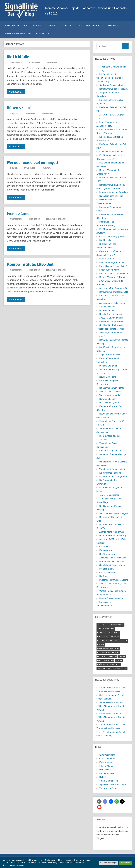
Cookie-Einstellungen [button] (108, 863)
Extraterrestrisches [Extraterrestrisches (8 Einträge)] (117, 641)
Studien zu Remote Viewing (112, 85)
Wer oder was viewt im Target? (33, 162)
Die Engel (104, 576)
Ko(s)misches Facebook (111, 473)
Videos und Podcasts (91, 25)
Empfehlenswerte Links (18, 33)
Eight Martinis (106, 762)
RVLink (103, 777)
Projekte (54, 25)
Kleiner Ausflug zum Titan (111, 451)
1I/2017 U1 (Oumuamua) (111, 318)
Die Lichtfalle (18, 56)
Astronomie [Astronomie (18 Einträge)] (109, 629)
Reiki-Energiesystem (109, 403)
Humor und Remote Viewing (113, 536)
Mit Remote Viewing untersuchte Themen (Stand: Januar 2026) (110, 78)
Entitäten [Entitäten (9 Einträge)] (102, 637)
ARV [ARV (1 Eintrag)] (99, 629)
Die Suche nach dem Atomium (114, 273)
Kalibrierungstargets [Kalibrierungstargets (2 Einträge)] (108, 652)
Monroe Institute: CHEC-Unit (31, 264)
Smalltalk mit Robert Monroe (113, 565)
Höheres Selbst (20, 107)
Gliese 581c (105, 547)
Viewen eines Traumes (110, 392)
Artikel (70, 25)
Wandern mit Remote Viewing (113, 469)
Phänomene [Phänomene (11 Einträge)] (103, 664)
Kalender (113, 25)
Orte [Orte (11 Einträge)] (100, 660)
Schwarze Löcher (108, 399)
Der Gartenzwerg (107, 554)
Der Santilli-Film (107, 259)
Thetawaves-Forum (109, 788)
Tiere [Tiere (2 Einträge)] (109, 668)
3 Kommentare (47, 168)
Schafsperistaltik (107, 307)
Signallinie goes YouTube (111, 196)
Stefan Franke (35, 62)
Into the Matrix (106, 766)
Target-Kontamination (109, 495)
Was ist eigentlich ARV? (111, 395)
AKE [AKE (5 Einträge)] (99, 625)
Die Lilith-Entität (107, 569)
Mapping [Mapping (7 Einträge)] (113, 656)
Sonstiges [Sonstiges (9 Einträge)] (115, 664)
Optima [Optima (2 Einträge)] (122, 656)
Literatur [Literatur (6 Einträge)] (102, 656)
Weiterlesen (15, 92)
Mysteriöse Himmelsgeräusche (114, 580)
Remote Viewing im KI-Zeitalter (114, 89)
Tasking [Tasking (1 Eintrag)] (101, 668)
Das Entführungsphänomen (112, 262)
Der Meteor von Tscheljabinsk (113, 477)
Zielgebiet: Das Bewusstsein (113, 558)
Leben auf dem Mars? (110, 270)
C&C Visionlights (107, 755)
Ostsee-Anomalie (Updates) (112, 237)
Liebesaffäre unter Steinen (112, 152)
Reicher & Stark (107, 773)
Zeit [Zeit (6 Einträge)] (125, 668)
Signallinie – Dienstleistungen (113, 784)
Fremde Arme (18, 213)
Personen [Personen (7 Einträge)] (109, 660)
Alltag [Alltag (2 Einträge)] (106, 625)
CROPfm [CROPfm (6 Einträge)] (115, 633)
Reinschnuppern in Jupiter (112, 388)
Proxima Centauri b (108, 366)
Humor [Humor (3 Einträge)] (101, 645)
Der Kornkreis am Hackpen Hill (114, 292)
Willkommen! (12, 25)
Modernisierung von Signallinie (114, 192)
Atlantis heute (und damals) (112, 532)
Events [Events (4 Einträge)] (101, 641)
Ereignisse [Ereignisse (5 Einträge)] (114, 637)
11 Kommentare (52, 62)
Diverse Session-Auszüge (111, 598)
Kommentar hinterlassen (56, 219)
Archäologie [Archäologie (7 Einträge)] (117, 625)
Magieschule (105, 770)
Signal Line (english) (109, 781)
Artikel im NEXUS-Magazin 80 (113, 288)
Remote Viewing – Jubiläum (112, 277)
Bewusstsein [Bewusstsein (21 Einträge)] (104, 633)
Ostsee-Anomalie (108, 572)
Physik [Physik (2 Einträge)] (119, 660)
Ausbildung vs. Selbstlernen (112, 303)
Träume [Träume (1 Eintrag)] (117, 668)
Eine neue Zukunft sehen (111, 321)
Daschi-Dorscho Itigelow (111, 314)
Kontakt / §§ (44, 33)
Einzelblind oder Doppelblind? (113, 266)
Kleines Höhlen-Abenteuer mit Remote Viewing (111, 706)
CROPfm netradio (108, 759)
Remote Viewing (34, 25)
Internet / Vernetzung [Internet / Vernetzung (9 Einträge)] (108, 649)
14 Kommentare (48, 113)
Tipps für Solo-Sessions (110, 355)
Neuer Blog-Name (108, 377)
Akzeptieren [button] (126, 863)
